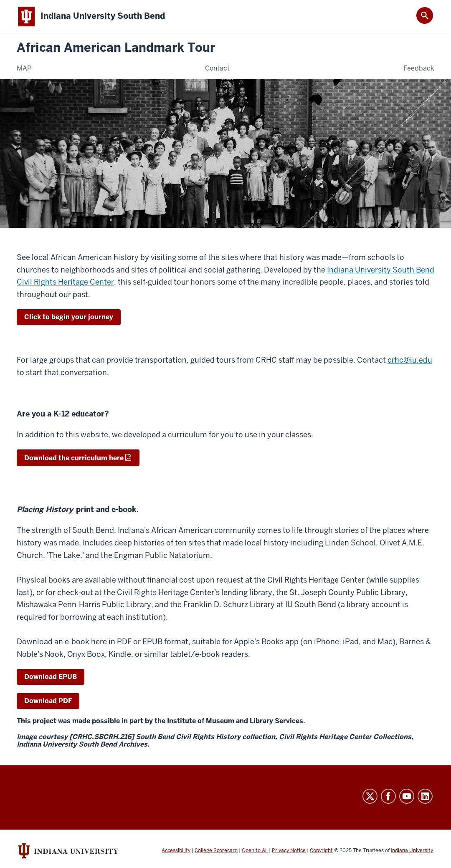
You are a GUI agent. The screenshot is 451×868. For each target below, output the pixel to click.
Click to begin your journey (69, 317)
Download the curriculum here (74, 458)
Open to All (255, 850)
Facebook (388, 796)
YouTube (407, 796)
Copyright (321, 850)
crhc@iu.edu (410, 360)
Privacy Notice (289, 850)
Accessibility (176, 850)
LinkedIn (425, 796)
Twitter (370, 796)
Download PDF (48, 701)
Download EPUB (51, 677)
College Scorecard (216, 850)
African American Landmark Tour (116, 48)
